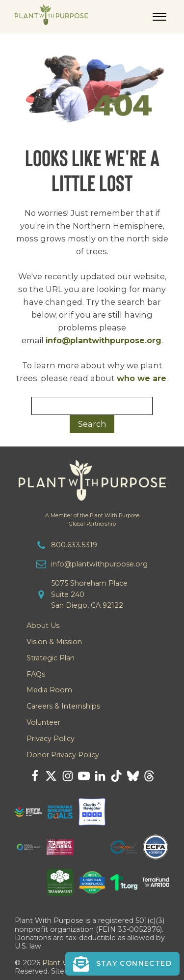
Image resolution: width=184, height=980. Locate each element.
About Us (43, 625)
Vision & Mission (54, 642)
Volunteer (43, 722)
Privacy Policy (51, 739)
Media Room (49, 690)
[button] (122, 964)
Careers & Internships (63, 706)
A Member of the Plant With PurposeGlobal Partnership (92, 520)
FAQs (36, 674)
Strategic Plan (51, 658)
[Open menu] (159, 17)
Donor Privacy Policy (63, 755)
